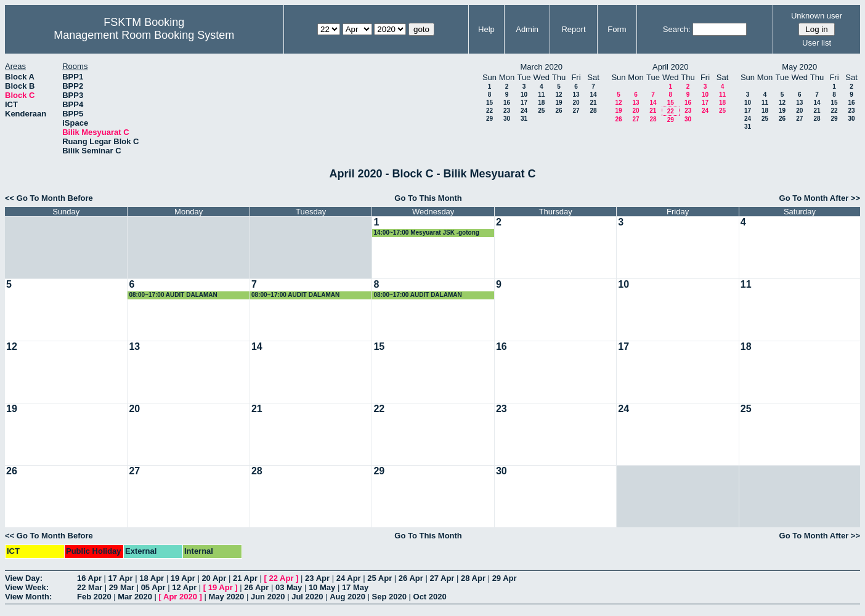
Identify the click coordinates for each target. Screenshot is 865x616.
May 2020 (226, 597)
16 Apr (89, 578)
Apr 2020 (180, 597)
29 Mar (122, 587)
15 (489, 103)
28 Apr (473, 578)
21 (593, 103)
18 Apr (152, 578)
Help (486, 29)
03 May (289, 587)
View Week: (27, 587)
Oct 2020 (430, 597)
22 (489, 111)
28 (593, 111)
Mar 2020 (135, 597)
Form (617, 29)
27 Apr (442, 578)
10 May (322, 587)
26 (558, 111)
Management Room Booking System (144, 35)
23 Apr (317, 578)
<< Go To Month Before (49, 198)
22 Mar (90, 587)
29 (489, 119)
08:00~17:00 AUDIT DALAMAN (173, 295)
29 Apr (505, 578)
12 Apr (184, 587)
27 (576, 111)
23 (507, 111)
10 (524, 95)
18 (541, 103)
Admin (527, 29)
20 (576, 103)
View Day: (24, 578)
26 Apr (411, 578)
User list (817, 43)
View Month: (28, 597)
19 (558, 103)
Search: (677, 29)
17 (524, 103)
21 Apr (245, 578)
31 (524, 119)
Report (573, 29)
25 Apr (380, 578)
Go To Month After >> (820, 198)
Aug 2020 (347, 597)
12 (558, 95)
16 (507, 103)
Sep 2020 (389, 597)
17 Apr (121, 578)
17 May (355, 587)
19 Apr (183, 578)
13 (576, 95)
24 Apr (349, 578)
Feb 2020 (94, 597)
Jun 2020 (268, 597)
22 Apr (282, 578)
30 (507, 119)
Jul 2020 (307, 597)
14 (593, 95)
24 (524, 111)
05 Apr (153, 587)
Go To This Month (428, 198)
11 (541, 95)
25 (541, 111)
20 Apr (214, 578)
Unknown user (817, 16)
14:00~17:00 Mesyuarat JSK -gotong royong (426, 233)
